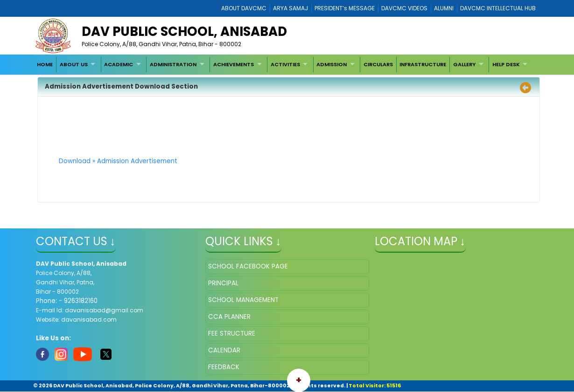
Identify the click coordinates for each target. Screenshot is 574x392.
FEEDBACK (224, 367)
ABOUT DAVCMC (244, 8)
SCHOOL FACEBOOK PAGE (248, 266)
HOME (45, 64)
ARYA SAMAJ (290, 8)
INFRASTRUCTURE (423, 64)
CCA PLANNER (229, 317)
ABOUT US (74, 64)
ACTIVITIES (285, 64)
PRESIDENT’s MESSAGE (345, 8)
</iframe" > (457, 306)
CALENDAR (224, 350)
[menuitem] (45, 64)
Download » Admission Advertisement (118, 161)
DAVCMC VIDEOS (404, 8)
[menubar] (283, 64)
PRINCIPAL (223, 283)
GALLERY (464, 64)
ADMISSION (332, 64)
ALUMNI (444, 8)
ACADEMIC (119, 64)
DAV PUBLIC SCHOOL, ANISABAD (184, 31)
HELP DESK (506, 64)
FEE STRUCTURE (232, 334)
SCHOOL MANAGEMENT (243, 300)
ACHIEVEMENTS (234, 64)
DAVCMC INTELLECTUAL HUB (498, 8)
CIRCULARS (378, 64)
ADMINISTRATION (173, 64)
